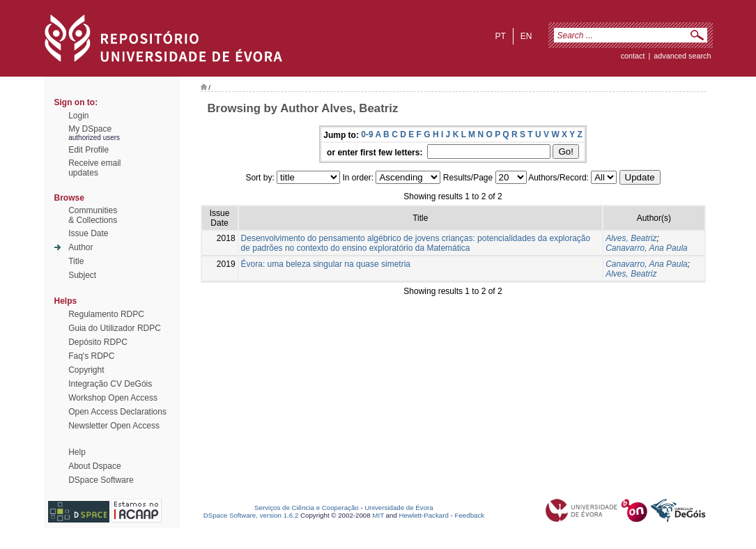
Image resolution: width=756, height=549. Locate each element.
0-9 (367, 134)
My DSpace (90, 129)
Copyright (86, 370)
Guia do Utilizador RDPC (115, 328)
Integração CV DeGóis (110, 384)
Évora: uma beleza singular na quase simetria (326, 264)
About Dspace (94, 466)
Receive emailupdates (94, 168)
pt (500, 36)
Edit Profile (88, 150)
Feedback (469, 515)
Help (77, 452)
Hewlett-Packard (424, 515)
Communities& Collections (93, 215)
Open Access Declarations (117, 412)
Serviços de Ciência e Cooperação (307, 508)
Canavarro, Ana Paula (647, 248)
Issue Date (88, 233)
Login (78, 116)
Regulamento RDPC (106, 314)
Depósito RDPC (98, 342)
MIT (378, 515)
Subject (82, 275)
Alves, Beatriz (631, 238)
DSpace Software (101, 480)
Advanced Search (682, 56)
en (526, 36)
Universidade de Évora (399, 508)
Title (76, 261)
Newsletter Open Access (114, 426)
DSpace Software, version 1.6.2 (251, 515)
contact (633, 56)
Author (80, 247)
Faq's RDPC (91, 356)
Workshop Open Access (113, 398)
